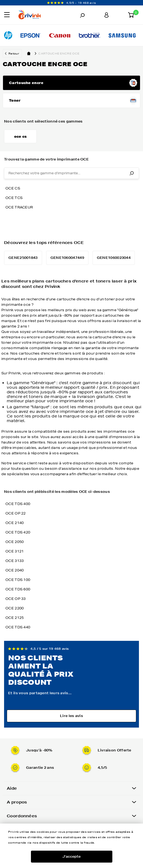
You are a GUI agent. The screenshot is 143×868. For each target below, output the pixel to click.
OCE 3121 (15, 551)
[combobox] (71, 173)
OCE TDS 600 (18, 589)
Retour (14, 53)
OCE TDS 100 (18, 580)
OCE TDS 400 (18, 504)
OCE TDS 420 (18, 532)
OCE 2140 (15, 523)
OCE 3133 (15, 561)
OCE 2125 (15, 618)
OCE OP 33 (16, 599)
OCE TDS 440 (18, 627)
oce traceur (19, 207)
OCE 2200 (15, 608)
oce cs (13, 188)
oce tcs (14, 198)
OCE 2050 (15, 542)
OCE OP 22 (16, 513)
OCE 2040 (15, 570)
